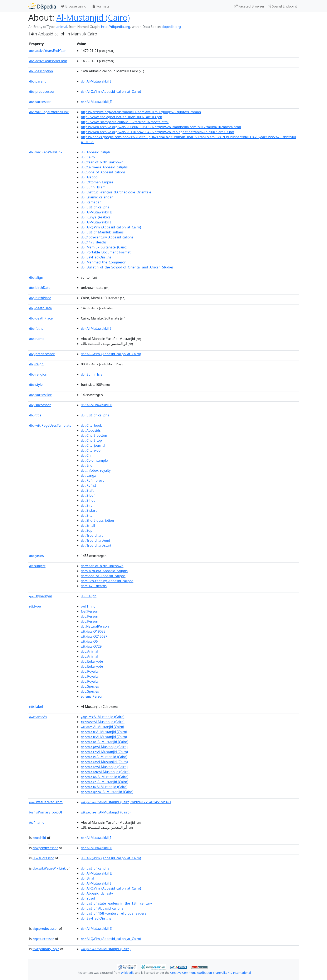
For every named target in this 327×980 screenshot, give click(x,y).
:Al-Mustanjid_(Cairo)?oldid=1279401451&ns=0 (126, 802)
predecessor (42, 91)
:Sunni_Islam (93, 187)
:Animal (89, 651)
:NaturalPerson (95, 626)
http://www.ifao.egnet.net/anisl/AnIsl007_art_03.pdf (121, 117)
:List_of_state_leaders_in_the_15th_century (116, 903)
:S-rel (87, 505)
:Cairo (88, 157)
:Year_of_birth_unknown (102, 162)
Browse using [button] (74, 6)
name (37, 339)
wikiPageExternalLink (49, 112)
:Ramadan (91, 202)
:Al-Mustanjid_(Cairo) (106, 812)
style (36, 385)
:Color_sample (94, 460)
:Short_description (97, 520)
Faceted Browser (249, 6)
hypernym (41, 596)
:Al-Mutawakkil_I (96, 81)
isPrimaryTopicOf (46, 812)
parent (37, 81)
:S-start (89, 510)
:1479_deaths (94, 242)
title (35, 415)
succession (41, 395)
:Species (90, 686)
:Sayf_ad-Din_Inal (97, 257)
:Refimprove (93, 480)
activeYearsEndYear (47, 51)
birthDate (40, 288)
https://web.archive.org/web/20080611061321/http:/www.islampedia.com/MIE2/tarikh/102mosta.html (161, 127)
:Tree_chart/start (96, 545)
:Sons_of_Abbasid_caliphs (103, 172)
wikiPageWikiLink (46, 152)
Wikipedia (128, 973)
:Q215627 (94, 636)
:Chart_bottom (95, 435)
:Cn (86, 455)
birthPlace (40, 298)
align (36, 277)
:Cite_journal (93, 445)
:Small (88, 525)
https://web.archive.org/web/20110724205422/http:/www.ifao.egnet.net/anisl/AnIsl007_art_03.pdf (158, 132)
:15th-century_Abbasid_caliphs (107, 237)
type (35, 606)
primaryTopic (46, 949)
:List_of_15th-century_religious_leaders (114, 913)
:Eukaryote (92, 661)
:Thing (88, 606)
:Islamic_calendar (97, 197)
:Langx (88, 475)
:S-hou (88, 500)
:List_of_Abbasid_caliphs (102, 908)
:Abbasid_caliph (96, 152)
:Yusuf (88, 898)
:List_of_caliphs (95, 207)
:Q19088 (93, 631)
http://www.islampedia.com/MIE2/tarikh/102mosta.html (125, 122)
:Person (90, 611)
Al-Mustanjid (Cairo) (93, 17)
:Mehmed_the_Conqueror (103, 262)
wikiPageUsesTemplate (50, 425)
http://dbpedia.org (116, 27)
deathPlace (41, 318)
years (36, 556)
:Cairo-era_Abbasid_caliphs (104, 167)
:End (87, 465)
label (36, 707)
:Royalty (90, 671)
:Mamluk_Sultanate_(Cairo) (104, 247)
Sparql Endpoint (282, 6)
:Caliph (89, 596)
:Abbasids (91, 430)
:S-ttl (87, 515)
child (39, 838)
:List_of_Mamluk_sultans (102, 232)
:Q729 (91, 646)
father (37, 328)
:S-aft (87, 490)
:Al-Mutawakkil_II (97, 102)
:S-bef (88, 495)
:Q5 (89, 641)
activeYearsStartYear (48, 61)
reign (36, 364)
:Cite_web (91, 450)
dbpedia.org (171, 27)
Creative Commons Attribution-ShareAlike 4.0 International (210, 973)
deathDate (41, 308)
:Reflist (89, 485)
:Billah (88, 878)
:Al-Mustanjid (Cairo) (103, 717)
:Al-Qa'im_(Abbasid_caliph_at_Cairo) (111, 91)
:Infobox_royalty (96, 470)
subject (37, 566)
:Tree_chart (92, 535)
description (41, 71)
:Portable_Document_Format (106, 252)
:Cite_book (91, 425)
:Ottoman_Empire (97, 182)
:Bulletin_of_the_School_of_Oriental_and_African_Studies (127, 267)
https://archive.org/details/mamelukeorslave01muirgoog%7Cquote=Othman (141, 112)
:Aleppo (89, 177)
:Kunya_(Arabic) (95, 217)
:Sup (87, 530)
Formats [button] (101, 6)
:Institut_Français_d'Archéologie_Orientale (116, 192)
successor (40, 102)
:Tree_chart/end (96, 540)
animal (62, 27)
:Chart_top (91, 440)
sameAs (38, 717)
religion (38, 374)
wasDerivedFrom (46, 802)
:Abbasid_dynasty (97, 893)
